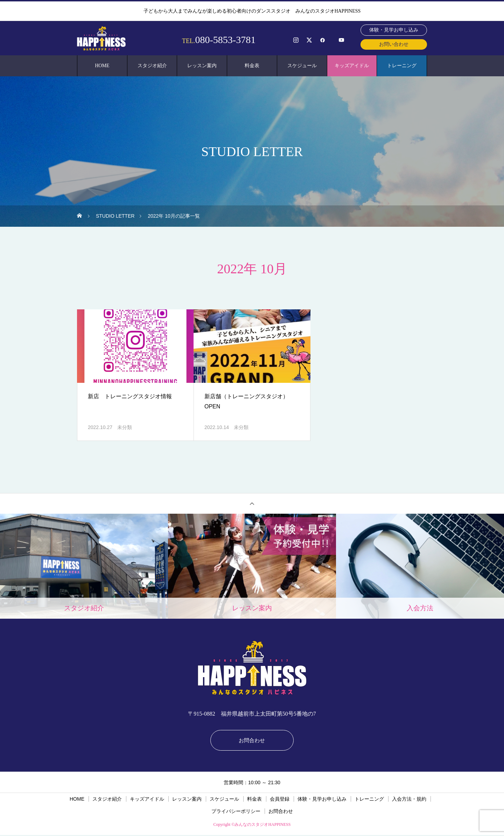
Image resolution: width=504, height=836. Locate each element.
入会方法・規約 (409, 800)
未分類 (125, 427)
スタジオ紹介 (152, 66)
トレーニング (402, 66)
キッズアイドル (352, 66)
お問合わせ (252, 741)
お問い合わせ (394, 44)
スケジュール (302, 66)
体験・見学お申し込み (394, 30)
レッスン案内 (202, 66)
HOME (102, 66)
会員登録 (280, 800)
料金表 (252, 66)
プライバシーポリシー (236, 812)
